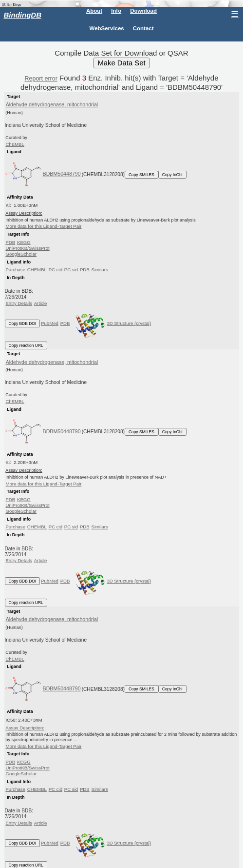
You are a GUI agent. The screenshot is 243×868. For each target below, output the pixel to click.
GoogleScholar (21, 254)
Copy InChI (172, 175)
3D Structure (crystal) (111, 323)
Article (41, 303)
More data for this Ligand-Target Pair (43, 226)
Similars (100, 270)
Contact (143, 28)
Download (143, 11)
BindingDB (23, 15)
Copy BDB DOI (23, 323)
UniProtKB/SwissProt (27, 248)
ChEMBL (15, 144)
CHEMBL (37, 270)
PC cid (56, 270)
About (94, 11)
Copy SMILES (141, 175)
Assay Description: (25, 728)
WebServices (107, 28)
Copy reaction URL (26, 345)
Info (116, 11)
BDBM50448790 (62, 174)
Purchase (15, 270)
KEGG (24, 242)
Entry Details (19, 303)
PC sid (71, 270)
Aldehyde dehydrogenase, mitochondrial (52, 104)
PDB (10, 242)
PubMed (50, 323)
